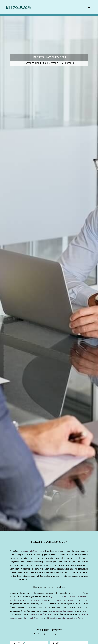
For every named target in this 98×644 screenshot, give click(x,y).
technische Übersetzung (63, 611)
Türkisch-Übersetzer (38, 600)
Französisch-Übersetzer (78, 597)
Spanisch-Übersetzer (19, 600)
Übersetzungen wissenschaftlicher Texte (66, 618)
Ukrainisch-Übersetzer (63, 600)
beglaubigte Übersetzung (33, 551)
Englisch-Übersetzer (57, 597)
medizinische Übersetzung (42, 614)
